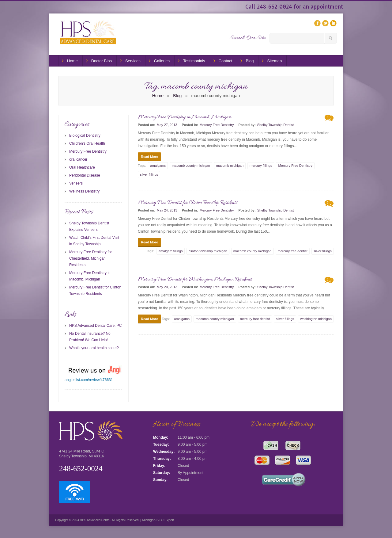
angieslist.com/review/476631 (89, 380)
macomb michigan (230, 166)
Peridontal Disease (85, 175)
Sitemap (274, 61)
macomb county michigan (191, 166)
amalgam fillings (171, 251)
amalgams (158, 166)
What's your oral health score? (94, 348)
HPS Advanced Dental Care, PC (95, 326)
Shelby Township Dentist (276, 125)
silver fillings (149, 174)
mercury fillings (261, 166)
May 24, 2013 (167, 210)
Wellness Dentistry (84, 191)
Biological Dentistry (85, 135)
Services (133, 61)
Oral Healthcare (82, 167)
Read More (149, 157)
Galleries (162, 61)
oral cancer (78, 159)
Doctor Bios (102, 61)
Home (72, 61)
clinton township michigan (208, 251)
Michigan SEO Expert (158, 520)
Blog (250, 61)
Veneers (76, 183)
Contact (226, 61)
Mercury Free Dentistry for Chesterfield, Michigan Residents (90, 258)
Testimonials (194, 61)
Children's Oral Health (87, 143)
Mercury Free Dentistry (217, 125)
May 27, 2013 (167, 125)
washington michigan (316, 319)
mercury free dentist (293, 251)
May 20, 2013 (167, 287)
